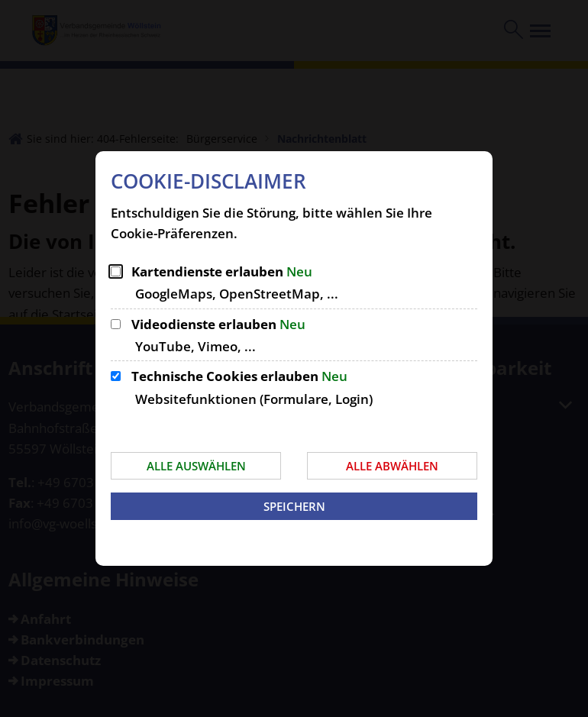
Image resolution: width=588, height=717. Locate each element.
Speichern (294, 506)
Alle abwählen (392, 466)
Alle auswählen (196, 466)
